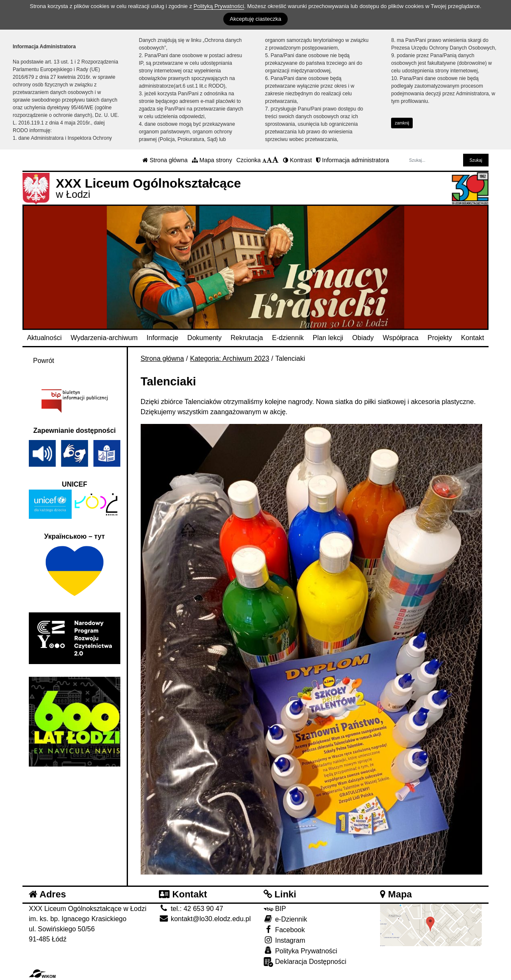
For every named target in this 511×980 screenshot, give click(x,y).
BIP (275, 909)
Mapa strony (212, 160)
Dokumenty (204, 338)
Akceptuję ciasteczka (255, 19)
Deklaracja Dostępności (305, 962)
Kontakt (472, 338)
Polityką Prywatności (219, 6)
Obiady (363, 338)
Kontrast (297, 160)
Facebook (284, 929)
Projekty (440, 338)
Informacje (162, 338)
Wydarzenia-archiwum (104, 338)
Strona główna (165, 160)
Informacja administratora (353, 160)
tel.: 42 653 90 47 (191, 909)
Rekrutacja (247, 338)
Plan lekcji (328, 338)
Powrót (44, 361)
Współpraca (400, 338)
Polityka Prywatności (300, 951)
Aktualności (44, 338)
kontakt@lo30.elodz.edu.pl (205, 919)
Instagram (285, 940)
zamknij (402, 123)
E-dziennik (288, 338)
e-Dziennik (285, 919)
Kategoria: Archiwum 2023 (230, 359)
